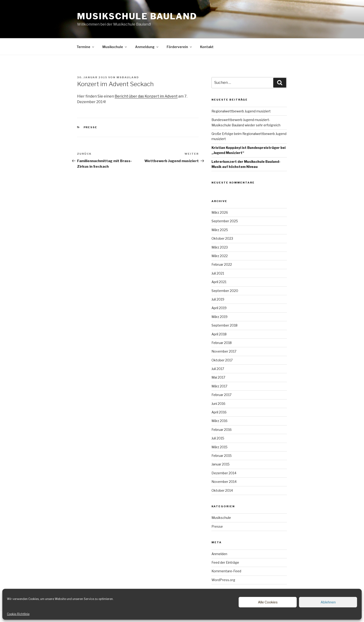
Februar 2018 (222, 343)
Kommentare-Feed (226, 571)
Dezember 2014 (224, 473)
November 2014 (224, 482)
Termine (86, 47)
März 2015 (219, 447)
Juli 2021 (218, 273)
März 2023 (220, 247)
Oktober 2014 (222, 490)
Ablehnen (328, 602)
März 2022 (220, 256)
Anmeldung (147, 47)
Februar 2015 (222, 456)
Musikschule (115, 47)
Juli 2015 (218, 438)
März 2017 (219, 386)
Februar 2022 (222, 264)
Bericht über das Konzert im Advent (146, 96)
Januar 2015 (221, 464)
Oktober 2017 (222, 360)
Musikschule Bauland (137, 16)
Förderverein (180, 47)
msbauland (128, 77)
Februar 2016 (222, 430)
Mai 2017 (218, 377)
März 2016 (219, 421)
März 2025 (220, 230)
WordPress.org (223, 580)
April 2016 (219, 412)
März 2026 (220, 212)
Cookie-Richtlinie (18, 614)
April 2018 (219, 334)
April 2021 (219, 282)
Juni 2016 (218, 404)
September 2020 (225, 291)
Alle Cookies (268, 602)
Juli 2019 (218, 299)
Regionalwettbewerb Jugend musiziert (241, 111)
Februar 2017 (221, 395)
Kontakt (207, 47)
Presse (91, 127)
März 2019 (219, 317)
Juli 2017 (218, 369)
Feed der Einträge (225, 562)
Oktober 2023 (222, 238)
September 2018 (224, 325)
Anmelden (219, 554)
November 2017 (224, 351)
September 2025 (225, 221)
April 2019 (219, 308)
